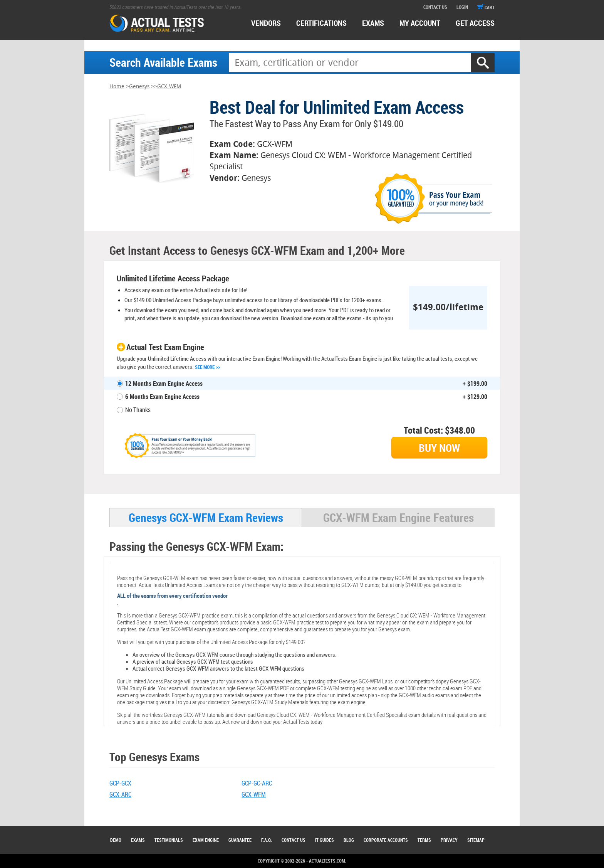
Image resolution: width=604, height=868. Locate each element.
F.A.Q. (267, 840)
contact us (435, 7)
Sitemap (476, 840)
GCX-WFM (169, 87)
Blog (349, 840)
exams (373, 23)
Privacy (449, 840)
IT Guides (325, 840)
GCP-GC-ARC (257, 783)
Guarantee (240, 840)
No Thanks (138, 410)
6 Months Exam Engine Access (162, 397)
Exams (138, 840)
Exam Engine (206, 840)
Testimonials (169, 840)
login (462, 7)
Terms (424, 840)
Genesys (139, 87)
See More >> (208, 367)
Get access (475, 23)
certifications (321, 23)
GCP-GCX (120, 783)
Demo (116, 840)
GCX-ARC (120, 794)
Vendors (266, 23)
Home (117, 87)
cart (486, 7)
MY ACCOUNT (420, 23)
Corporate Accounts (386, 840)
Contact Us (294, 840)
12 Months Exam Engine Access (164, 384)
